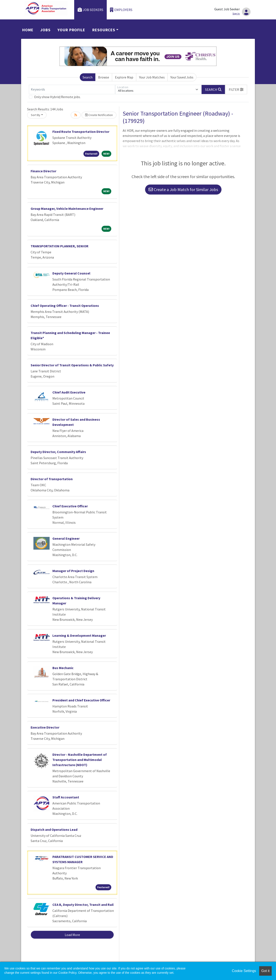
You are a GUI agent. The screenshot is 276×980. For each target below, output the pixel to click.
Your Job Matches (152, 77)
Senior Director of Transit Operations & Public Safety (72, 365)
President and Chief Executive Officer (81, 700)
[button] (236, 89)
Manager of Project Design (73, 571)
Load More (72, 935)
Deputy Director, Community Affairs (58, 452)
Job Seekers (91, 10)
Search (88, 77)
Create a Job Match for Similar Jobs (183, 189)
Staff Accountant (66, 797)
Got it (265, 971)
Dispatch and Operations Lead (54, 829)
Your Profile (71, 30)
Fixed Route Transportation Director (81, 132)
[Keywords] (72, 89)
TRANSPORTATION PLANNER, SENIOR (60, 246)
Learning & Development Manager (79, 635)
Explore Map (124, 77)
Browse (104, 77)
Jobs (45, 30)
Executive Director (45, 727)
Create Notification (99, 115)
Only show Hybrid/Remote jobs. (57, 97)
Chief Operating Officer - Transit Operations (65, 306)
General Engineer (66, 538)
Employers (121, 10)
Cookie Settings (244, 971)
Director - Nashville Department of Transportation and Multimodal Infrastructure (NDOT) (80, 760)
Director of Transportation (52, 479)
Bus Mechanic (63, 668)
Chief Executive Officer (70, 506)
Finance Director (43, 171)
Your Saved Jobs (182, 77)
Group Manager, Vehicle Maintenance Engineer (67, 209)
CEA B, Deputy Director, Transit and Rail (83, 905)
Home (28, 30)
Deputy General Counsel (71, 273)
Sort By (36, 115)
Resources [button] (104, 30)
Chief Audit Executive (69, 392)
